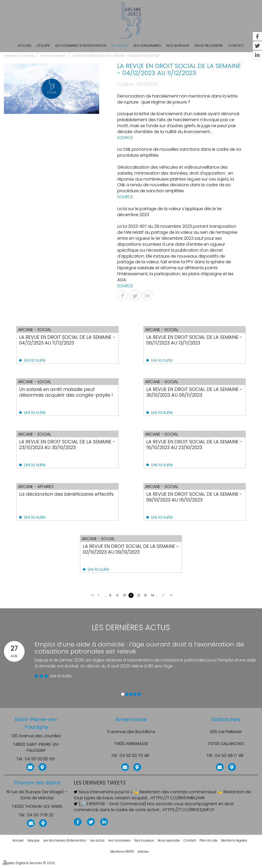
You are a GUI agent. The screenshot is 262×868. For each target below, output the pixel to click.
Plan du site (209, 843)
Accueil (25, 46)
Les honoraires (147, 46)
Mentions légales (234, 843)
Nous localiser (42, 769)
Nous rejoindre (209, 46)
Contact (190, 843)
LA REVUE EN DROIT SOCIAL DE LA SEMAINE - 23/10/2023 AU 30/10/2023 (64, 446)
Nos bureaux (178, 46)
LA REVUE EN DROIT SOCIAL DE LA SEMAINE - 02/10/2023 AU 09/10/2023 (127, 551)
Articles (143, 854)
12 (139, 598)
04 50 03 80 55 (40, 762)
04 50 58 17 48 (229, 759)
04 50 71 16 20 (40, 818)
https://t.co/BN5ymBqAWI (178, 801)
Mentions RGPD (122, 854)
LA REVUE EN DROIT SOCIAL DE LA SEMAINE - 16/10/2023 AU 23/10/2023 (191, 446)
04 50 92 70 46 (134, 759)
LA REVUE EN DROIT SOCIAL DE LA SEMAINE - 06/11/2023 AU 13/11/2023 (190, 340)
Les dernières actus (131, 630)
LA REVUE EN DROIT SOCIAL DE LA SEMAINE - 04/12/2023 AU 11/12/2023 (115, 56)
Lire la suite (39, 360)
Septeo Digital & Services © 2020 (29, 866)
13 (145, 598)
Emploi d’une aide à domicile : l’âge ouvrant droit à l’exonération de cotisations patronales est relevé (139, 650)
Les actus (120, 46)
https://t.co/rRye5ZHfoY (188, 812)
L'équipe (43, 46)
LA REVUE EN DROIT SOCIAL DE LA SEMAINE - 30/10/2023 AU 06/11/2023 (191, 393)
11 (131, 598)
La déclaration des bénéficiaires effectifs (61, 498)
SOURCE (125, 138)
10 (125, 598)
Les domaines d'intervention (81, 46)
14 (153, 598)
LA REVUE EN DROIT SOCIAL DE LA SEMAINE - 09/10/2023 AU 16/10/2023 (191, 498)
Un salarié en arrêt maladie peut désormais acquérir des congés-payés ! (62, 396)
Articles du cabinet (53, 56)
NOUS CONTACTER (30, 769)
